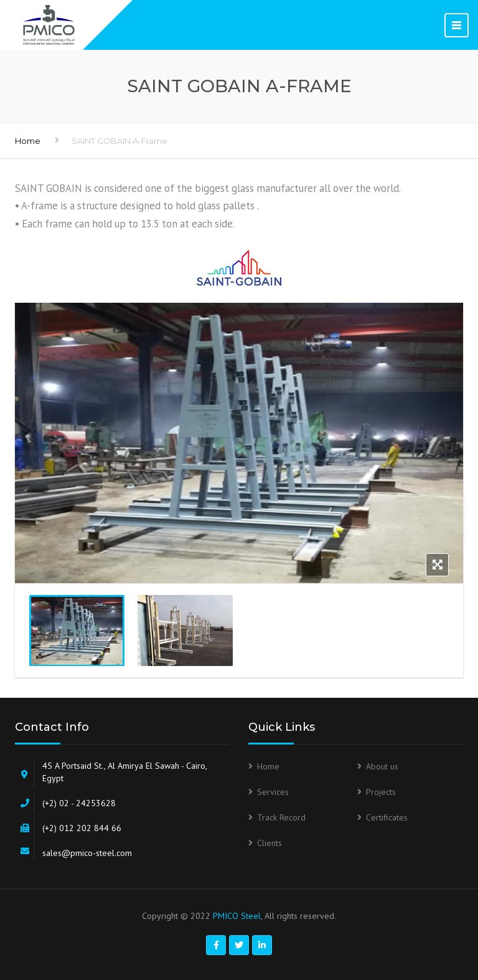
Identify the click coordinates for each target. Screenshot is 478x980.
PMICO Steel (237, 916)
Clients (269, 843)
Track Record (281, 817)
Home (28, 141)
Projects (381, 792)
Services (273, 792)
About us (382, 766)
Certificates (387, 817)
